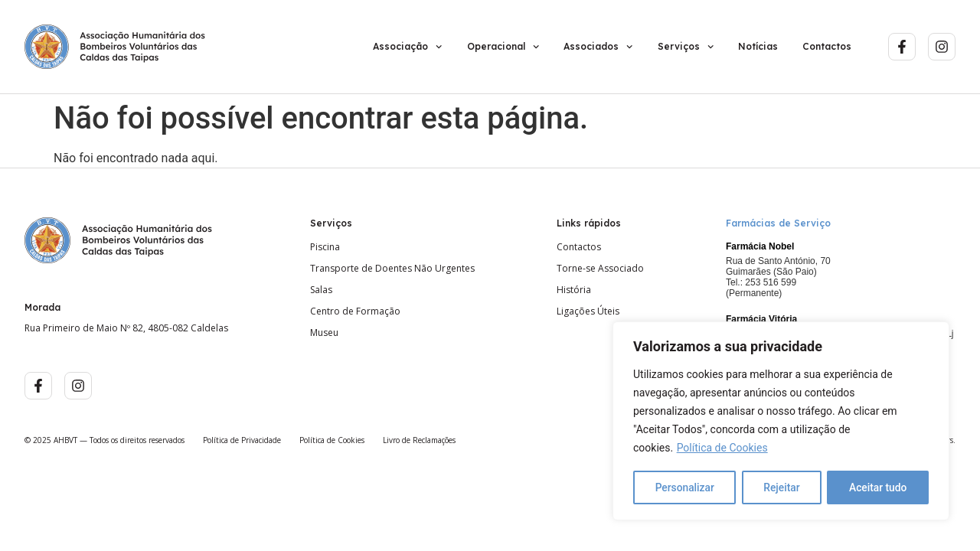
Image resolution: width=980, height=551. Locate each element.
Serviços (686, 47)
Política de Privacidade (242, 440)
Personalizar (684, 487)
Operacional (503, 47)
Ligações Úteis (588, 311)
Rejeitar (782, 487)
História (574, 290)
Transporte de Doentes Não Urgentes (392, 269)
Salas (321, 290)
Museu (324, 333)
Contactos (827, 46)
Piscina (325, 247)
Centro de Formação (355, 311)
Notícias (758, 46)
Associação (407, 47)
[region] (781, 422)
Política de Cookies (722, 449)
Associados (598, 47)
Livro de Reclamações (419, 440)
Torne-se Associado (600, 269)
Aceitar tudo (879, 487)
